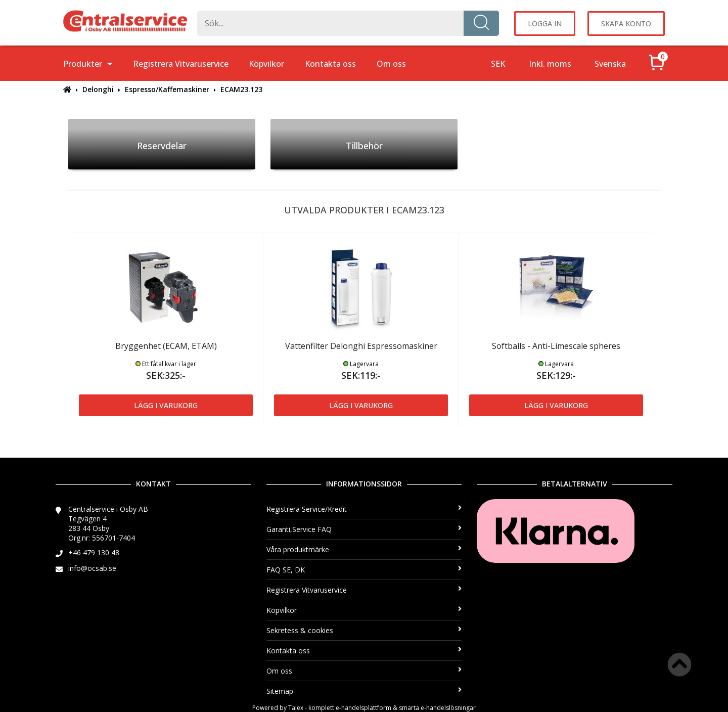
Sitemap (364, 691)
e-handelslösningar (448, 708)
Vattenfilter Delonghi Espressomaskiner (361, 346)
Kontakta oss (330, 64)
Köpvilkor (266, 64)
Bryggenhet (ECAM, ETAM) (166, 346)
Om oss (391, 64)
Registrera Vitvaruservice (181, 64)
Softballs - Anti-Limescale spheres (556, 346)
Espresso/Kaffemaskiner (167, 89)
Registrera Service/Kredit (364, 509)
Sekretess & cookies (364, 630)
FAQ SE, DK (364, 570)
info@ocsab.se (92, 568)
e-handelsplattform (363, 708)
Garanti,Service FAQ (364, 529)
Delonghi (98, 89)
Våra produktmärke (364, 549)
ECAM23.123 (241, 89)
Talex (296, 708)
